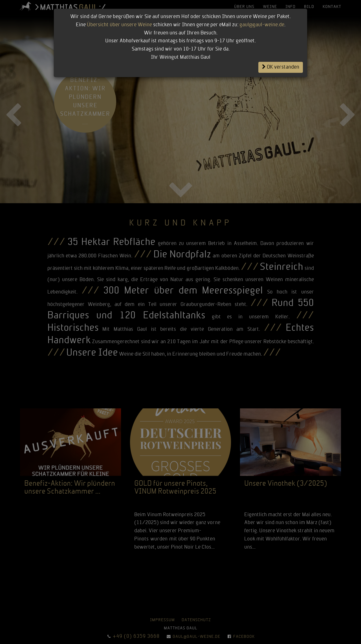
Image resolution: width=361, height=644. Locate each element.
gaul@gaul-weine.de (262, 25)
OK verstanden (281, 67)
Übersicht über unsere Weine (119, 25)
